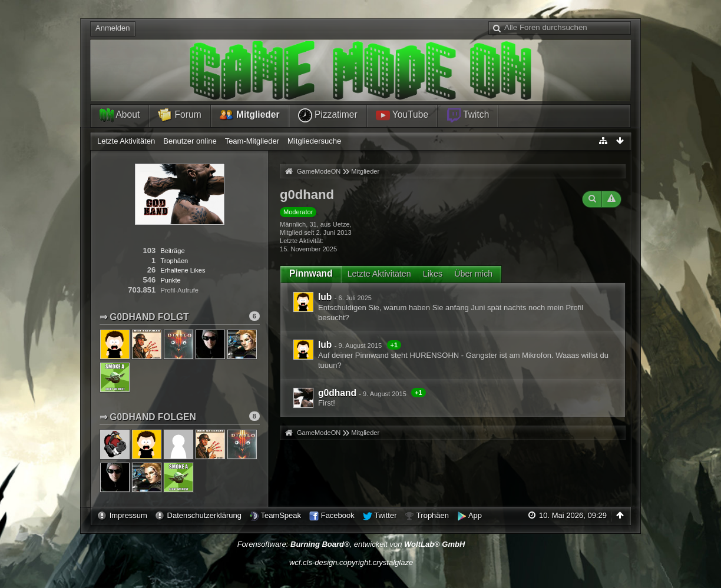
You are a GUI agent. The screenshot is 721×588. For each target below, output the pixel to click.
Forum (179, 115)
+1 (394, 345)
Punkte (170, 280)
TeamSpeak (281, 515)
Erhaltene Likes (183, 270)
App (475, 515)
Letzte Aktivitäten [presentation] (379, 274)
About (120, 115)
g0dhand (337, 393)
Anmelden (113, 28)
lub (325, 297)
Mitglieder (250, 115)
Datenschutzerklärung (204, 515)
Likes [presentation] (433, 274)
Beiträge (172, 251)
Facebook (338, 515)
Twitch (468, 115)
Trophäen (174, 261)
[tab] (311, 274)
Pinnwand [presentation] (311, 273)
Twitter (385, 515)
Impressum (128, 515)
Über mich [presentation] (473, 274)
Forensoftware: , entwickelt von (351, 544)
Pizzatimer (328, 115)
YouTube (402, 115)
